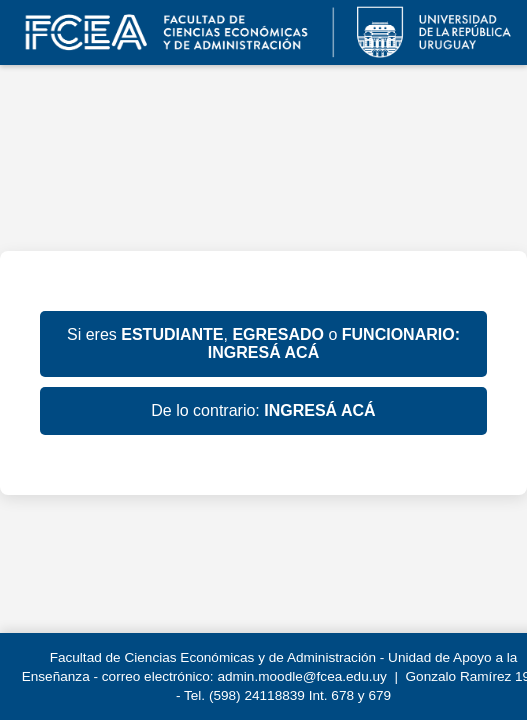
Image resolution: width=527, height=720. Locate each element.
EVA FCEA (263, 32)
